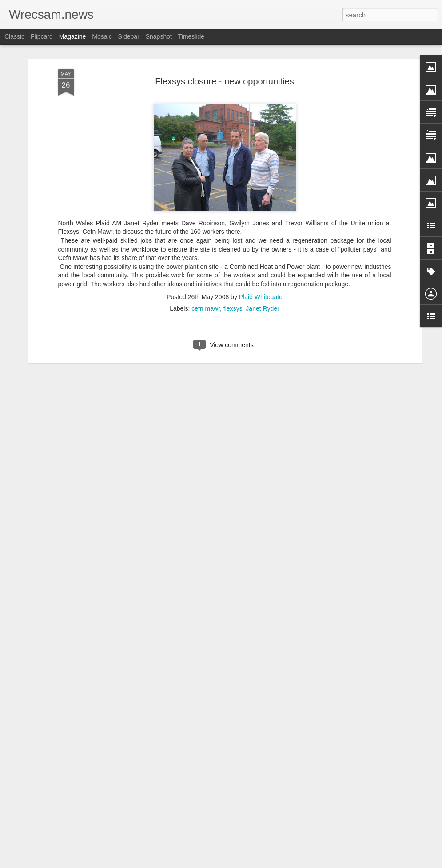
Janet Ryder (262, 266)
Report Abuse (275, 863)
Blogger (249, 863)
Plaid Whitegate (261, 254)
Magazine (73, 36)
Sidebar (129, 36)
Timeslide (191, 36)
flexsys (233, 266)
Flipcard (42, 36)
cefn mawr (206, 266)
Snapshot (159, 36)
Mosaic (102, 36)
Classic (14, 36)
